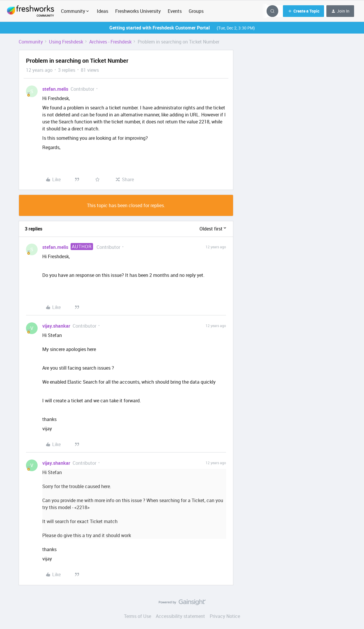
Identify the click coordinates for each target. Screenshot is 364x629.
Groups (196, 11)
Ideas (103, 11)
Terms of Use (138, 616)
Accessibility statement (180, 616)
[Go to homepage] (30, 11)
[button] (303, 11)
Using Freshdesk (66, 42)
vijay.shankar (56, 326)
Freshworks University (138, 11)
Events (175, 11)
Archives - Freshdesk (110, 42)
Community (31, 42)
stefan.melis (55, 89)
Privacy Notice (225, 616)
